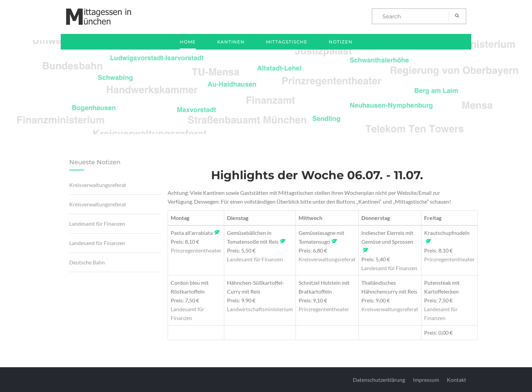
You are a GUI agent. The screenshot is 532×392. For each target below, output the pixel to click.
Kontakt (457, 380)
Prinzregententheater (196, 250)
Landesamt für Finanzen (97, 223)
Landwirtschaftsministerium (260, 309)
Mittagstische (287, 42)
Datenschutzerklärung (379, 380)
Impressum (426, 380)
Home (188, 42)
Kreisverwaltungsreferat (98, 185)
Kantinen (231, 42)
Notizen (341, 42)
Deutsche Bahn (87, 262)
